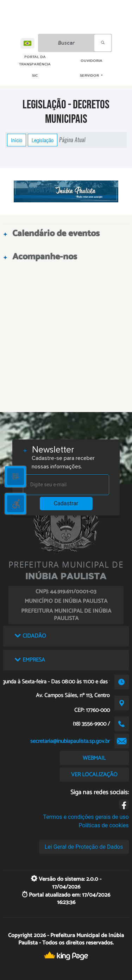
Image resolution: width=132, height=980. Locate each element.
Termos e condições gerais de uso (86, 817)
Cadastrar (66, 503)
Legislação (43, 140)
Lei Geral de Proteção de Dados (84, 847)
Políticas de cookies (103, 825)
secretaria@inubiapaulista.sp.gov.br (70, 741)
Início (17, 140)
